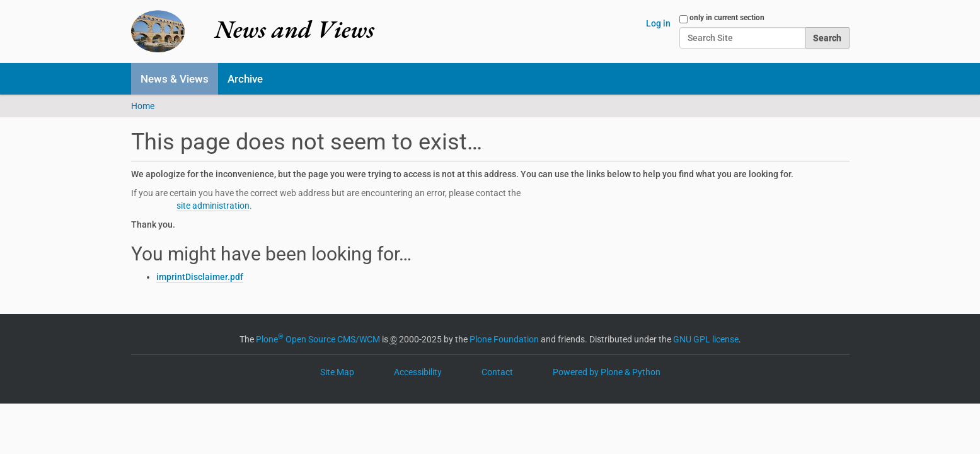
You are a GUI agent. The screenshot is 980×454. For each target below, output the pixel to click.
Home (143, 106)
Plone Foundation (504, 339)
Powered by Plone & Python (607, 372)
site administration (213, 206)
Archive (245, 79)
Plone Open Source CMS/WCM (318, 339)
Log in (658, 23)
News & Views (175, 79)
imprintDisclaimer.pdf (200, 277)
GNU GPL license (706, 339)
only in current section (727, 18)
